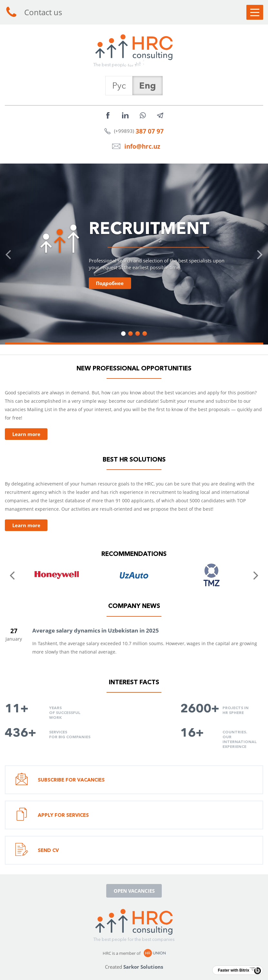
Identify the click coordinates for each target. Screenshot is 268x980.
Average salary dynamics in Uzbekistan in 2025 (96, 630)
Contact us (33, 12)
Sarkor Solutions (143, 967)
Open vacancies (134, 891)
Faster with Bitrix (234, 970)
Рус (119, 85)
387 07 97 (150, 131)
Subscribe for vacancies (60, 780)
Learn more (26, 434)
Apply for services (52, 815)
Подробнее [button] (110, 283)
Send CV (37, 850)
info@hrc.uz (142, 146)
